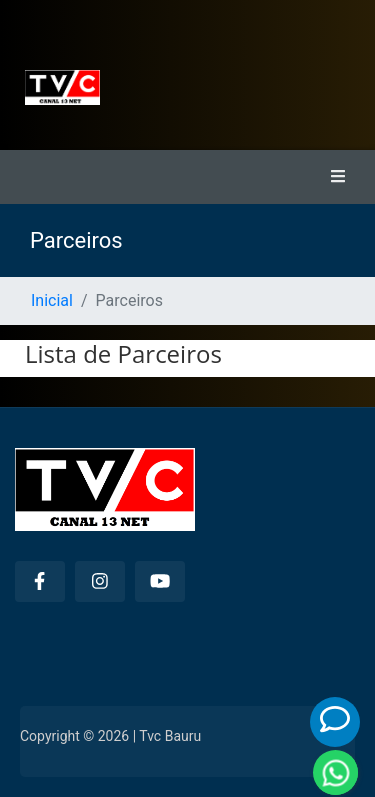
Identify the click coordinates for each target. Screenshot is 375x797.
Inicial (52, 300)
